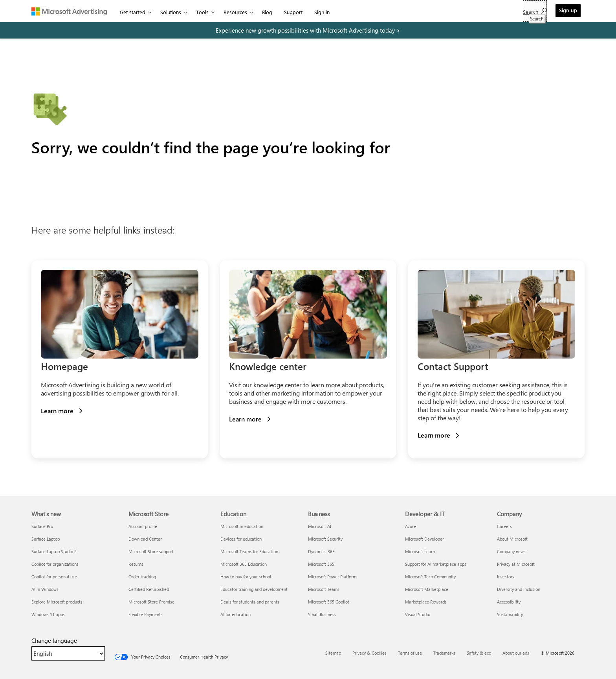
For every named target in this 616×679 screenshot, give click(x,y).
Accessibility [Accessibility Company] (509, 602)
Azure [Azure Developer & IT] (411, 526)
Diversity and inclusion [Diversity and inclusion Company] (519, 589)
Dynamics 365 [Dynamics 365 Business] (321, 551)
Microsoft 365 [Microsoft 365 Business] (321, 564)
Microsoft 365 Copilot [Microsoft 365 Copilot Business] (329, 602)
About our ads (516, 653)
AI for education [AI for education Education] (236, 614)
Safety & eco (479, 653)
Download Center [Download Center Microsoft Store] (145, 539)
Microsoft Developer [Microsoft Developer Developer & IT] (424, 539)
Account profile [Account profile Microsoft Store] (143, 526)
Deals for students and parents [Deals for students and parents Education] (250, 602)
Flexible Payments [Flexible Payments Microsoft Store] (146, 614)
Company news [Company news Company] (511, 551)
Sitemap (333, 653)
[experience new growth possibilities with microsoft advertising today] (308, 30)
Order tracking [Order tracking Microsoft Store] (142, 577)
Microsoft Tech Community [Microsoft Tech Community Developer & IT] (430, 577)
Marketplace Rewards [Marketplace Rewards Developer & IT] (426, 602)
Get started (133, 12)
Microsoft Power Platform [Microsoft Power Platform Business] (332, 577)
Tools (202, 12)
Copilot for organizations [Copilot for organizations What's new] (55, 564)
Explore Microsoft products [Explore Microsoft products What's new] (57, 602)
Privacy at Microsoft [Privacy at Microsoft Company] (516, 564)
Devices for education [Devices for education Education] (241, 539)
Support (293, 12)
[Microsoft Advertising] (73, 11)
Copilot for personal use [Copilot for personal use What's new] (54, 577)
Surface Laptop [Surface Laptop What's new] (46, 539)
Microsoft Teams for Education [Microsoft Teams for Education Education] (249, 551)
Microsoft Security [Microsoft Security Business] (325, 539)
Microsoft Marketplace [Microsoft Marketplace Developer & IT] (427, 589)
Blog (267, 12)
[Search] (535, 11)
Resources (235, 12)
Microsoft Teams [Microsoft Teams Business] (324, 589)
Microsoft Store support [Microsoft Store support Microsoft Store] (151, 551)
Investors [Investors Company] (506, 577)
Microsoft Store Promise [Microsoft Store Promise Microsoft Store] (151, 602)
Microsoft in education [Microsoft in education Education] (242, 526)
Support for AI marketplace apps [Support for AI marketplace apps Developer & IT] (436, 564)
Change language (54, 640)
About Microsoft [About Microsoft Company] (512, 539)
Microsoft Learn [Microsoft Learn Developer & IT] (420, 551)
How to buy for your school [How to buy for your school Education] (246, 577)
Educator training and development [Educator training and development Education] (254, 589)
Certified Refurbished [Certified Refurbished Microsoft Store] (149, 589)
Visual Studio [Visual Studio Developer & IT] (418, 614)
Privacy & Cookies (369, 653)
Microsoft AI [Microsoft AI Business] (320, 526)
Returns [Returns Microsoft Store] (136, 564)
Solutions (171, 12)
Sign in (322, 12)
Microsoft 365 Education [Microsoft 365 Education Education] (244, 564)
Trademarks (444, 653)
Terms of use (410, 653)
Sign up (568, 10)
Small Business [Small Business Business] (322, 614)
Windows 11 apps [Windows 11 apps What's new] (48, 614)
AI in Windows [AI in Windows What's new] (45, 589)
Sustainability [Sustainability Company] (510, 614)
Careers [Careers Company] (504, 526)
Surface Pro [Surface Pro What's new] (42, 526)
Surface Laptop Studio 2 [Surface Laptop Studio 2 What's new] (54, 551)
